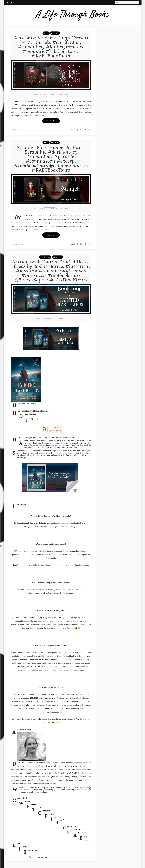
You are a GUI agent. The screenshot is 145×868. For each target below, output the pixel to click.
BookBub (63, 820)
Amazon (81, 833)
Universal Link (78, 830)
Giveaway (57, 257)
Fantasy (55, 33)
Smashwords (32, 850)
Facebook (34, 804)
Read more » (51, 121)
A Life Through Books (72, 15)
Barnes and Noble (87, 838)
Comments (63, 94)
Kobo (19, 844)
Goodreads (47, 811)
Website (27, 801)
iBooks (25, 847)
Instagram (57, 817)
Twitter (39, 808)
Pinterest (52, 814)
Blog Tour (45, 257)
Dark (46, 33)
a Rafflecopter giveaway (37, 857)
